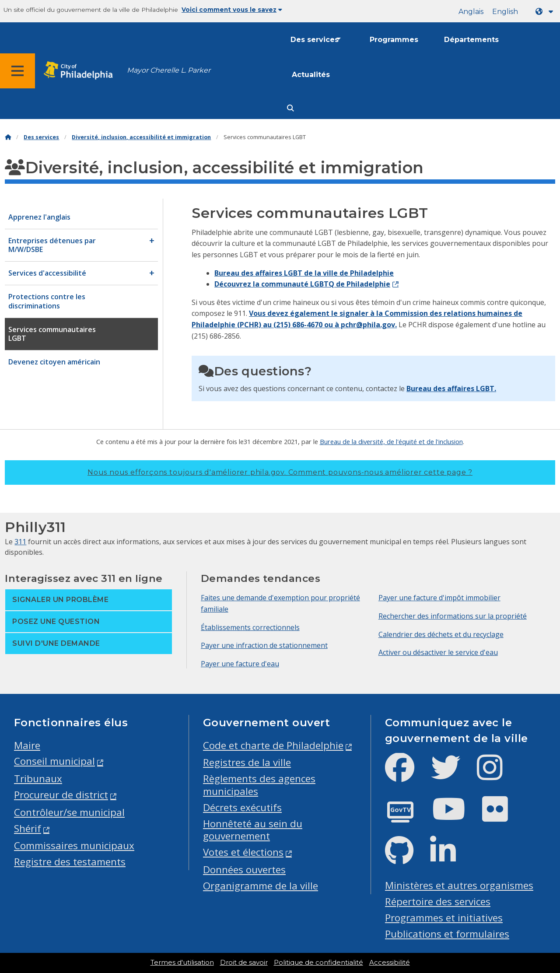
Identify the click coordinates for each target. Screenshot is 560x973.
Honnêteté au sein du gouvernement (253, 830)
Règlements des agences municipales (259, 785)
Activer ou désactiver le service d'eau (438, 652)
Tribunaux (38, 779)
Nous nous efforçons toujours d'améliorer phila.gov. (280, 472)
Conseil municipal (54, 761)
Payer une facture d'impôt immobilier (439, 598)
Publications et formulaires (447, 934)
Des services (315, 40)
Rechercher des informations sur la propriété (453, 616)
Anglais (471, 12)
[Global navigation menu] (17, 71)
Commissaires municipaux (74, 845)
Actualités (311, 75)
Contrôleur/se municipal (69, 812)
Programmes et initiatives (444, 918)
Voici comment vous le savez (232, 10)
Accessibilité (390, 962)
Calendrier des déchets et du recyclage (441, 634)
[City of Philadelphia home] (81, 71)
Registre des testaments (70, 862)
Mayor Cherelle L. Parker (169, 70)
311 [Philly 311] (20, 542)
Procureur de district (61, 795)
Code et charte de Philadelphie (273, 745)
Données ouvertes (244, 870)
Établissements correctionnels (250, 627)
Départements (471, 40)
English (505, 12)
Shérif (28, 828)
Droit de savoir (244, 962)
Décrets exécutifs (242, 807)
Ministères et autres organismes (459, 885)
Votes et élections (243, 852)
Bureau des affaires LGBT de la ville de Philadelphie (304, 273)
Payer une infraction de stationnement (264, 645)
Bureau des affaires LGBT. (451, 388)
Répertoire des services (438, 901)
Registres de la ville (247, 762)
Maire (27, 745)
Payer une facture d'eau (240, 664)
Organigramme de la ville (261, 886)
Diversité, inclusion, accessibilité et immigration (141, 137)
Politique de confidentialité (318, 962)
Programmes (394, 40)
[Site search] (290, 108)
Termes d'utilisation (182, 962)
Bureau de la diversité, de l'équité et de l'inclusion (391, 441)
